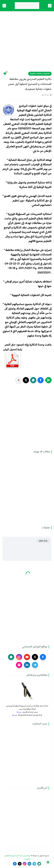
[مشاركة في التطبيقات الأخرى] (19, 380)
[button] (41, 380)
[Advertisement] (27, 43)
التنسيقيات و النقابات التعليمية (40, 74)
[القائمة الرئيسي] (50, 6)
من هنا (19, 712)
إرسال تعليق (43, 541)
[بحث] (4, 6)
